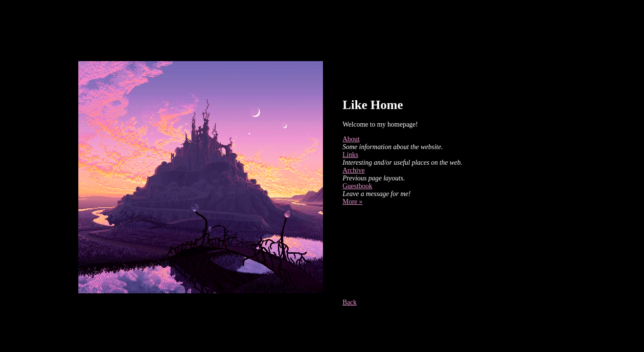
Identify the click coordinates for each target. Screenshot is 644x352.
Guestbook (357, 186)
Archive (354, 170)
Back (350, 302)
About (351, 139)
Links (350, 155)
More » (353, 202)
